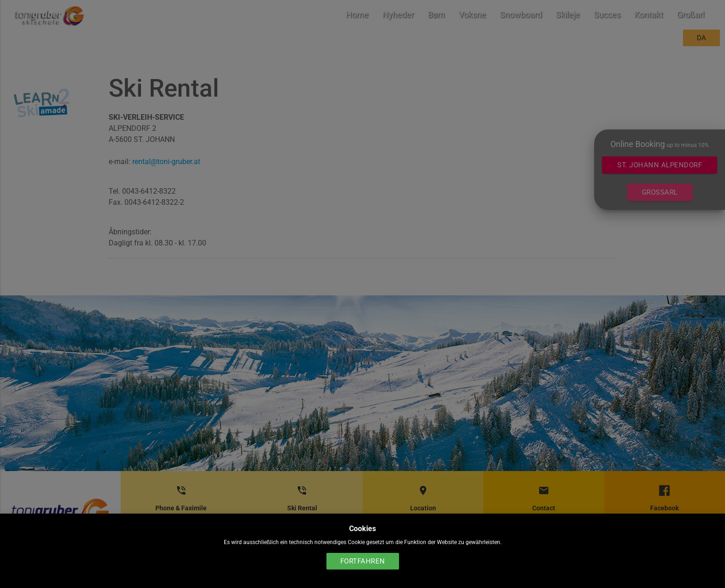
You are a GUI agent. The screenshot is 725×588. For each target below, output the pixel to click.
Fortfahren (363, 561)
